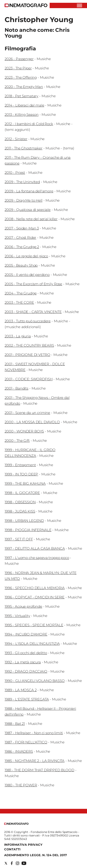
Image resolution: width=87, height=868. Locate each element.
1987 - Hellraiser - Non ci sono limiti (34, 733)
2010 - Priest (15, 173)
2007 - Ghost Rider (20, 237)
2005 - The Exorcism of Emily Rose (33, 284)
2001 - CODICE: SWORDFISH (29, 379)
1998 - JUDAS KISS (20, 511)
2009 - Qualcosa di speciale (28, 210)
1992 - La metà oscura (23, 662)
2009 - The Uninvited (22, 182)
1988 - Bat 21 (15, 724)
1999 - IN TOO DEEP (21, 474)
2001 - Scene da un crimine (27, 413)
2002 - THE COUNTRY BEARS (29, 345)
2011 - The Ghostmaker (24, 148)
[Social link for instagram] (18, 863)
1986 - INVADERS (19, 751)
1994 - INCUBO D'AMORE (26, 634)
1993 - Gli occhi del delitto (26, 653)
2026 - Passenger (19, 59)
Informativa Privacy (23, 845)
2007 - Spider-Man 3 (22, 228)
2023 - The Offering (21, 77)
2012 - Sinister (16, 139)
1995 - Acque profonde (23, 606)
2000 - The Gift (17, 440)
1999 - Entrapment (20, 465)
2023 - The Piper (18, 68)
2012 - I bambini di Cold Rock (29, 124)
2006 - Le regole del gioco (26, 256)
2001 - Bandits (16, 388)
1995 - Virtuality (17, 616)
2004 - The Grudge (21, 293)
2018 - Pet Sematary (21, 96)
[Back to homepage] (16, 824)
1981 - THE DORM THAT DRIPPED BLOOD (39, 770)
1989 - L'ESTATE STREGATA (27, 699)
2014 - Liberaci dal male (24, 105)
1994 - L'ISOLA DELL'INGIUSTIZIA (32, 644)
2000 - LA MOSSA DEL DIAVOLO (32, 422)
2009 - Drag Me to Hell (24, 200)
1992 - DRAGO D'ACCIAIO (26, 671)
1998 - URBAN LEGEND (24, 521)
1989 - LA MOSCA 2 (21, 690)
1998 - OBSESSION (20, 502)
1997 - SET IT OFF (19, 539)
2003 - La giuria (18, 336)
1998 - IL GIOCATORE (22, 493)
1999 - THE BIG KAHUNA (25, 483)
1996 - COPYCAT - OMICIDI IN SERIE (35, 597)
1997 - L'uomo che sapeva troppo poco (37, 558)
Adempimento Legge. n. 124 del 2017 (35, 855)
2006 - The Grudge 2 (22, 247)
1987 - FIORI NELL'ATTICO (26, 742)
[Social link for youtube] (24, 863)
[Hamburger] (79, 5)
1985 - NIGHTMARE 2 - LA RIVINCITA (35, 761)
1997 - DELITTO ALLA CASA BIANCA (35, 548)
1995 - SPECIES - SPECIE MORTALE (34, 625)
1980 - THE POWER (21, 785)
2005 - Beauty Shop (21, 265)
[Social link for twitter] (6, 863)
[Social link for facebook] (12, 863)
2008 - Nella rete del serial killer (31, 219)
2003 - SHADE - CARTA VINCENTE (33, 312)
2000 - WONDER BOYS (24, 431)
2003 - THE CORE (19, 302)
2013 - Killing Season (22, 115)
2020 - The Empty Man (24, 87)
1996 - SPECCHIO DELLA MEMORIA (35, 588)
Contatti (12, 849)
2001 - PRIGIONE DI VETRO (27, 355)
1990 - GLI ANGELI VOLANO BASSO (35, 681)
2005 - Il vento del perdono (27, 275)
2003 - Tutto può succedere (28, 321)
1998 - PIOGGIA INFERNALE (28, 530)
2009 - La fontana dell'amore (29, 191)
